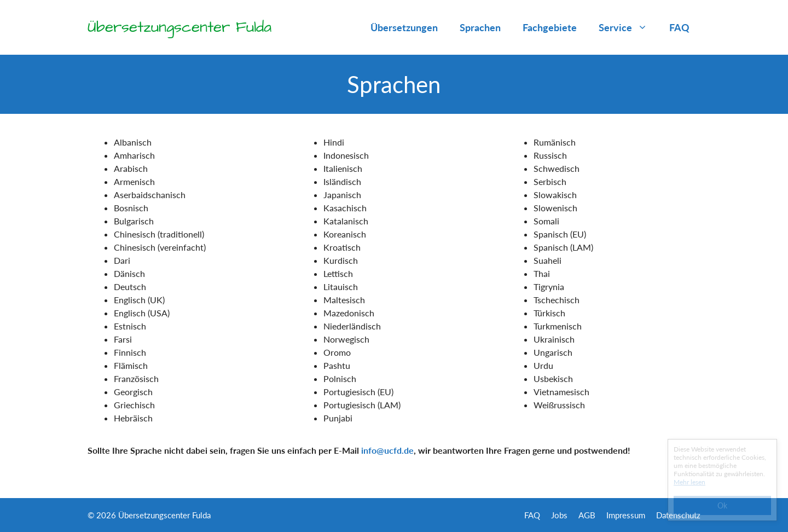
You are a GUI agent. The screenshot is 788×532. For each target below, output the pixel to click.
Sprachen (480, 27)
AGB (587, 515)
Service (628, 27)
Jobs (559, 515)
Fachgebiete (550, 27)
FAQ (679, 27)
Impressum (626, 515)
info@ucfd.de (387, 450)
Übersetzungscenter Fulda (179, 27)
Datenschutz (678, 515)
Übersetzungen (404, 27)
